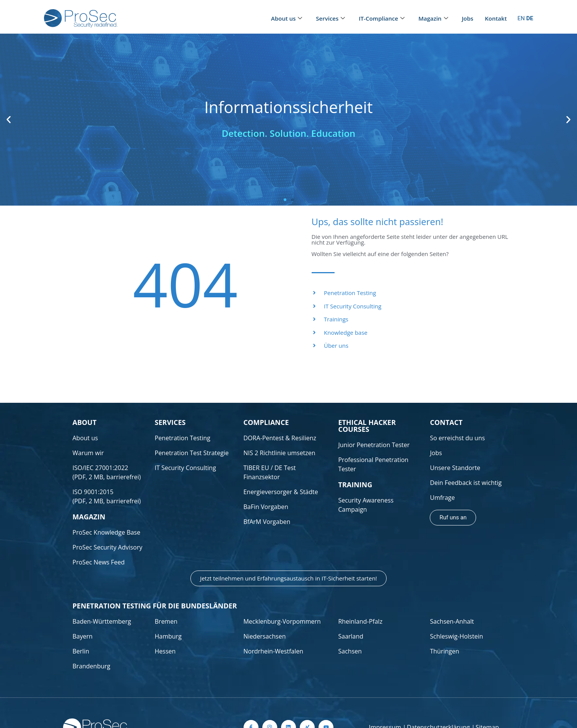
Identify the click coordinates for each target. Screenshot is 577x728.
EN (521, 18)
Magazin (433, 19)
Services (330, 19)
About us (287, 19)
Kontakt (496, 18)
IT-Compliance (382, 19)
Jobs (468, 18)
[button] (9, 120)
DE (530, 18)
